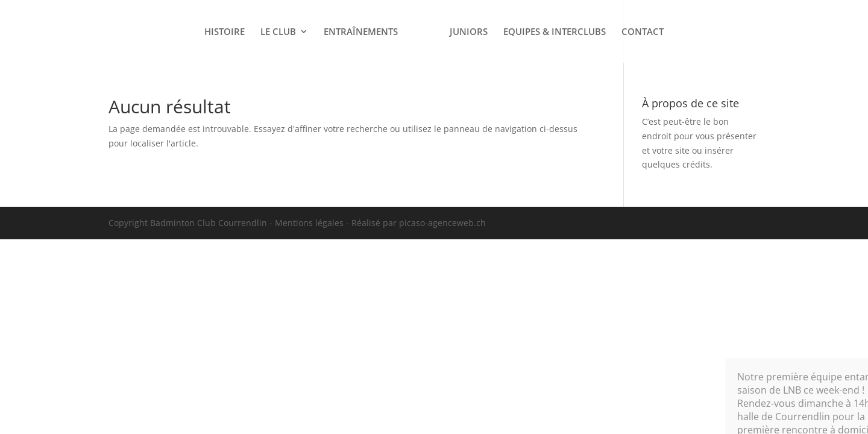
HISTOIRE (225, 32)
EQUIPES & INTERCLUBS (555, 32)
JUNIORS (469, 32)
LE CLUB (278, 32)
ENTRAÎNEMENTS (361, 32)
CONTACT (643, 32)
